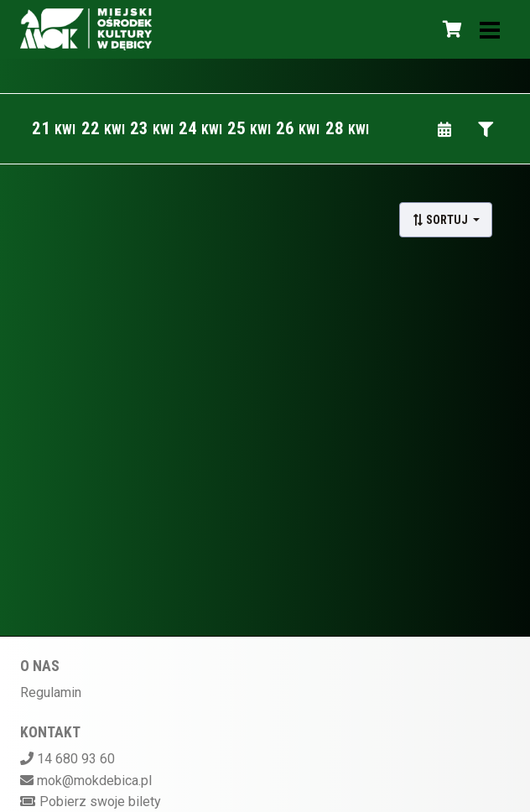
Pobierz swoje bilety (100, 802)
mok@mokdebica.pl (94, 781)
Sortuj (441, 220)
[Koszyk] (449, 29)
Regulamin (51, 692)
